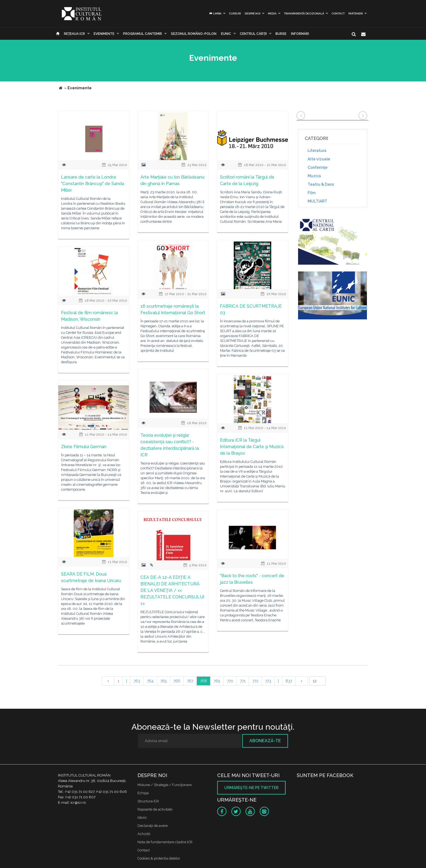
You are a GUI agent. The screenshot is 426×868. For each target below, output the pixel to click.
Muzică (314, 176)
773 (268, 681)
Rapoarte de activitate (155, 809)
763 (137, 681)
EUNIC (226, 34)
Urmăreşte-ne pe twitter (251, 788)
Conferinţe (318, 167)
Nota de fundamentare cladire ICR (165, 842)
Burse (281, 34)
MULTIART (317, 201)
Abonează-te (265, 741)
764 (150, 681)
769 (217, 681)
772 (255, 681)
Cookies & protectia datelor (159, 858)
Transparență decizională (304, 13)
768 (203, 681)
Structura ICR (148, 801)
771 (243, 681)
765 (163, 681)
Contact (338, 13)
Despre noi (253, 13)
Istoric (142, 817)
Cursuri (235, 13)
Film (312, 193)
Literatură (317, 151)
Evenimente (104, 34)
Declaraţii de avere (153, 826)
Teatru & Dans (321, 184)
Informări (300, 34)
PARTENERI (356, 13)
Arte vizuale (319, 159)
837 (289, 681)
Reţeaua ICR (74, 34)
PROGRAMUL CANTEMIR (142, 34)
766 (177, 681)
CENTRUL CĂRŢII (253, 34)
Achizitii (144, 834)
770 (230, 681)
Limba (215, 13)
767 (190, 681)
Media (272, 13)
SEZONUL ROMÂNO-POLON (194, 34)
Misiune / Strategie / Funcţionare (165, 785)
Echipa (143, 793)
